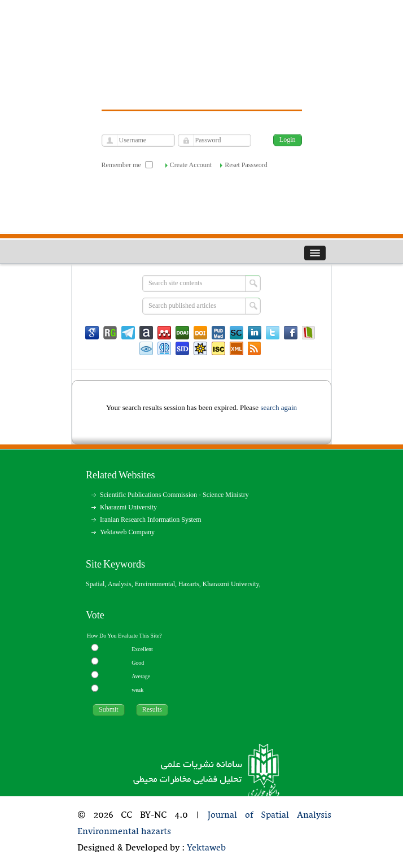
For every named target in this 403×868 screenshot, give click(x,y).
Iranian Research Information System (151, 520)
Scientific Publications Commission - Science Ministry (174, 495)
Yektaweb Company (127, 532)
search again (279, 407)
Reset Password (246, 165)
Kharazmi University (128, 507)
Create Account (191, 165)
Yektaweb (206, 848)
